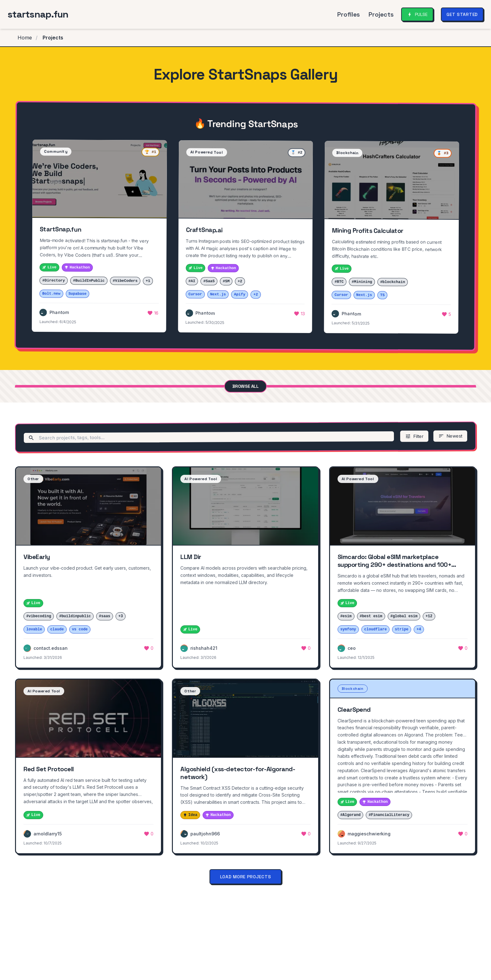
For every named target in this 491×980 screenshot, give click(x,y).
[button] (99, 236)
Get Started (462, 14)
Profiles (349, 14)
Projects (381, 14)
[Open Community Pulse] (417, 14)
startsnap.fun (38, 14)
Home (25, 38)
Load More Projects (246, 877)
